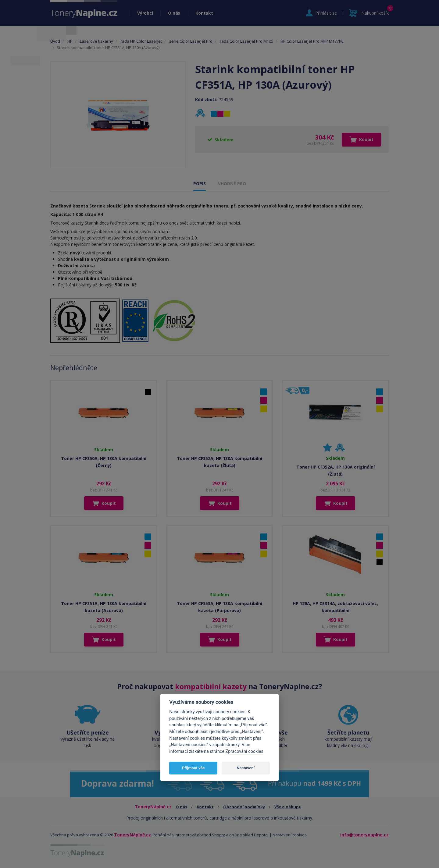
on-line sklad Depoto (248, 835)
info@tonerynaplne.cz (364, 835)
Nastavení (246, 768)
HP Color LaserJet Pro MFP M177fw (312, 41)
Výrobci (145, 13)
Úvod (55, 41)
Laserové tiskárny (96, 41)
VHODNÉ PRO (232, 184)
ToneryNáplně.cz (132, 835)
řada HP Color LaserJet (141, 41)
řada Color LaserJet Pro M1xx (246, 41)
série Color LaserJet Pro (191, 41)
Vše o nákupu (288, 807)
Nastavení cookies (290, 835)
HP (70, 41)
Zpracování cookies (244, 751)
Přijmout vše (193, 768)
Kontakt (204, 13)
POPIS (200, 184)
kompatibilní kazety (211, 686)
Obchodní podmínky (244, 807)
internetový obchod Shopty (200, 835)
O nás (174, 13)
